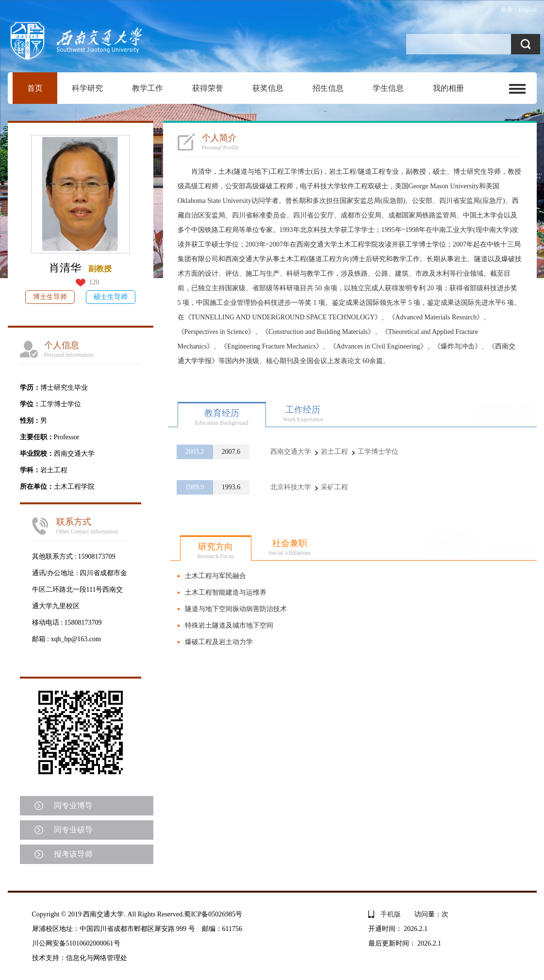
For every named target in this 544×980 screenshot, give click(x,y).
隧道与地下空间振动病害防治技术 (236, 609)
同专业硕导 (73, 830)
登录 (507, 10)
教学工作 (148, 88)
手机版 (391, 914)
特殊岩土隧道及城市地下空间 (229, 625)
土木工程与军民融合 (215, 576)
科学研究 (87, 88)
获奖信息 (268, 88)
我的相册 (448, 88)
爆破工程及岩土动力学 (219, 642)
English (528, 10)
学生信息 (388, 88)
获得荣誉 (208, 88)
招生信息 (328, 88)
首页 (35, 88)
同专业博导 (73, 806)
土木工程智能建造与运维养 (226, 592)
